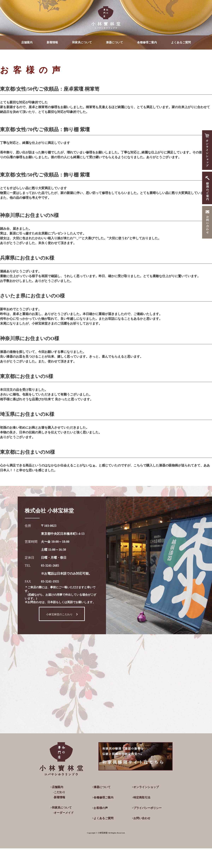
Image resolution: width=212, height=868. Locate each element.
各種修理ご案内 (147, 42)
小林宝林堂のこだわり (62, 614)
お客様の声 (101, 808)
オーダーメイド (64, 813)
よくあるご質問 (181, 42)
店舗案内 (27, 42)
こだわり (60, 792)
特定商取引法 (142, 797)
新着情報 (52, 42)
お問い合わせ (142, 818)
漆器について (114, 42)
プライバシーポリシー (148, 808)
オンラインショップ (146, 787)
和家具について (82, 42)
